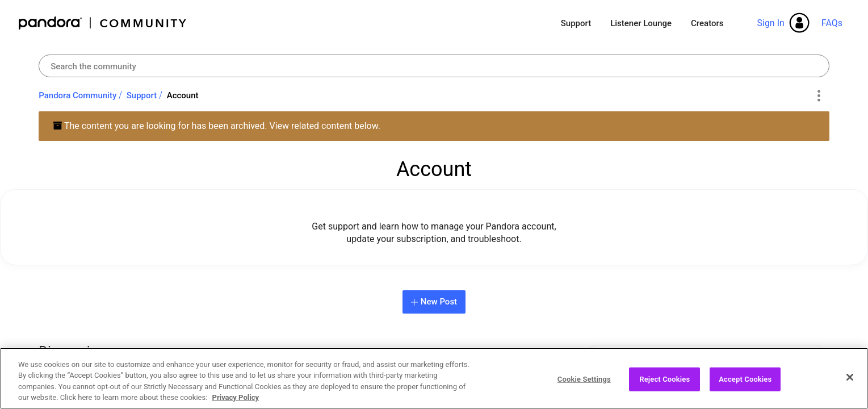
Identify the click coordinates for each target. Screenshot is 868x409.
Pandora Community (103, 23)
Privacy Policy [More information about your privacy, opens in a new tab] (236, 403)
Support (576, 23)
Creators (707, 23)
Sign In (770, 23)
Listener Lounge (641, 23)
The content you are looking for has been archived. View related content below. (217, 126)
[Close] (850, 382)
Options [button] (819, 96)
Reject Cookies (664, 384)
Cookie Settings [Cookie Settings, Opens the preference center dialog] (584, 384)
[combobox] (434, 66)
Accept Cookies (745, 384)
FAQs (832, 23)
